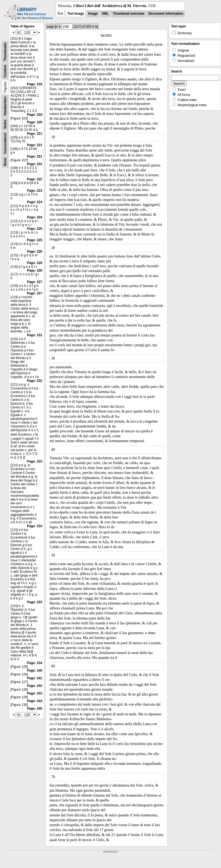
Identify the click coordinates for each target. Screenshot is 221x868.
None (5, 162)
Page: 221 (35, 134)
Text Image (76, 14)
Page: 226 (35, 251)
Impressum (110, 852)
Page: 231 (35, 335)
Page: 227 (35, 282)
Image (93, 14)
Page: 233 (35, 461)
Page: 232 (35, 381)
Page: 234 (35, 663)
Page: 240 (35, 671)
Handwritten (5, 106)
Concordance (5, 143)
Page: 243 (35, 693)
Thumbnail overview (128, 14)
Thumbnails (5, 52)
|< (56, 27)
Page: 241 (35, 678)
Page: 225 (35, 229)
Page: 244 (35, 701)
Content (5, 71)
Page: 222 (35, 164)
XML (105, 14)
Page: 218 (35, 84)
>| (96, 27)
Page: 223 (35, 191)
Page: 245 (35, 709)
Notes (5, 124)
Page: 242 (35, 686)
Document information (166, 14)
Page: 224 (35, 202)
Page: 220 (35, 122)
